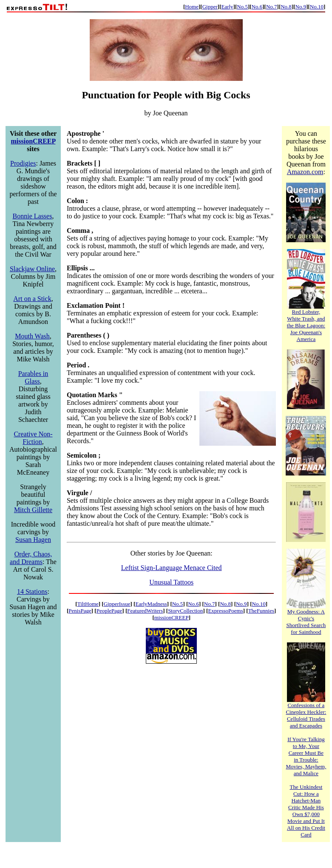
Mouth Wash (32, 336)
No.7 (272, 7)
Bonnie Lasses (33, 216)
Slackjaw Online (32, 269)
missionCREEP (33, 141)
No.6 (257, 7)
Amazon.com (305, 172)
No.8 (286, 7)
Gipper (210, 7)
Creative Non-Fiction (33, 438)
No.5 (242, 7)
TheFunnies (261, 611)
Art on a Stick (32, 299)
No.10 (317, 7)
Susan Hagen (33, 540)
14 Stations (32, 592)
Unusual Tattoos (171, 582)
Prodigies (23, 163)
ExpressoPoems (225, 611)
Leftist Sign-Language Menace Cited (172, 568)
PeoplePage (109, 611)
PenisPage (80, 611)
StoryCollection (185, 611)
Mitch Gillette (33, 510)
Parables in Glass (33, 377)
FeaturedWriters (145, 611)
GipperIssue (117, 604)
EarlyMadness (151, 604)
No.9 (301, 7)
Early (227, 7)
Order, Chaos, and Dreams (31, 558)
